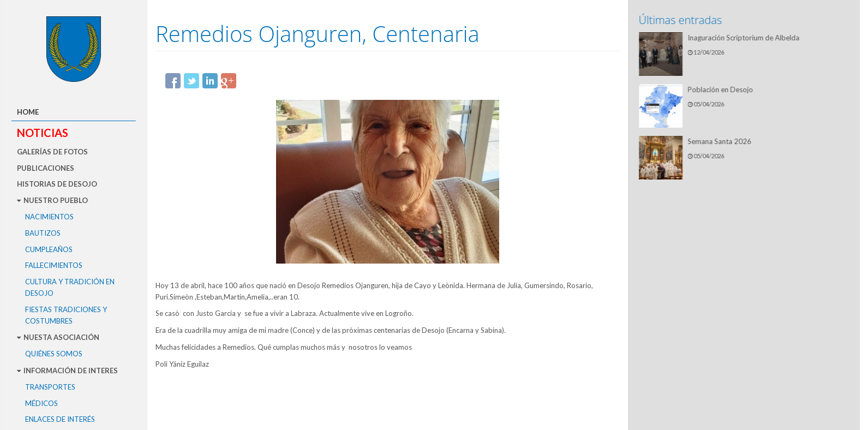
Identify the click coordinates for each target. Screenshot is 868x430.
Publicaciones (46, 168)
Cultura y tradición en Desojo (70, 287)
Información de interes (67, 371)
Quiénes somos (54, 354)
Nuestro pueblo (52, 200)
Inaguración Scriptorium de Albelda (745, 38)
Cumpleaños (49, 249)
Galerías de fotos (52, 152)
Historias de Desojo (57, 184)
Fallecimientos (54, 265)
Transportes (50, 387)
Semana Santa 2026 (721, 141)
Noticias (43, 133)
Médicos (41, 403)
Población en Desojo (722, 89)
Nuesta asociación (58, 337)
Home (28, 112)
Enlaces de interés (60, 419)
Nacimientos (49, 217)
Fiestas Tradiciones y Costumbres (66, 315)
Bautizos (43, 233)
